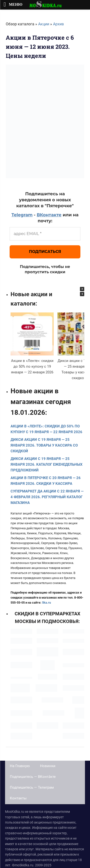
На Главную (20, 766)
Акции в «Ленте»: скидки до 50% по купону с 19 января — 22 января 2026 (32, 366)
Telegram (22, 215)
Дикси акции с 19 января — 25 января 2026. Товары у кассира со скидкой (44, 445)
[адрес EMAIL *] (45, 234)
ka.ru (47, 603)
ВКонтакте (49, 215)
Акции (44, 24)
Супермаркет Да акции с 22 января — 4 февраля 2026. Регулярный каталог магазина (47, 497)
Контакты (18, 798)
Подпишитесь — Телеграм (32, 787)
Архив (58, 24)
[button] (82, 289)
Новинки (48, 766)
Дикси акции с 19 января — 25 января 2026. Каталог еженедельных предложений (47, 464)
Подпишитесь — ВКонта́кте (33, 777)
